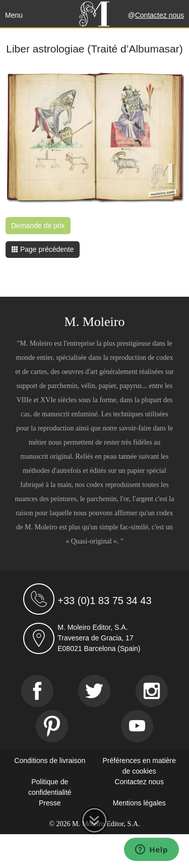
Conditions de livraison (50, 761)
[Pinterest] (52, 726)
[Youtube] (137, 726)
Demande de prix (38, 226)
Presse (50, 803)
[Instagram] (152, 691)
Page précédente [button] (43, 249)
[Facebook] (37, 691)
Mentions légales (139, 803)
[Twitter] (94, 691)
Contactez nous (160, 15)
